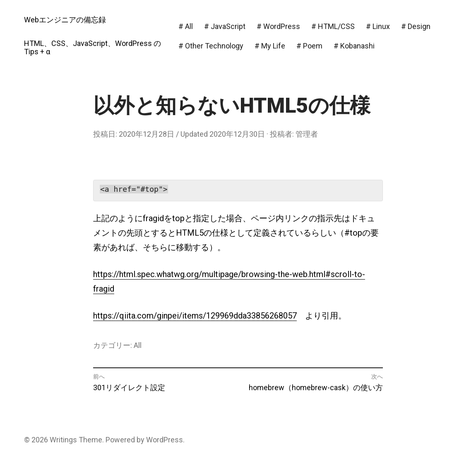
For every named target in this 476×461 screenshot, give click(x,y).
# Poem (309, 46)
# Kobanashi (354, 46)
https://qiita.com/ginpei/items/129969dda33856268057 (195, 316)
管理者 (307, 134)
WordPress (165, 440)
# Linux (378, 26)
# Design (416, 26)
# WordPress (278, 26)
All (138, 345)
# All (186, 26)
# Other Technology (211, 46)
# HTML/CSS (333, 26)
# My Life (270, 46)
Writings (63, 440)
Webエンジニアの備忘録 (65, 20)
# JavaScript (225, 26)
